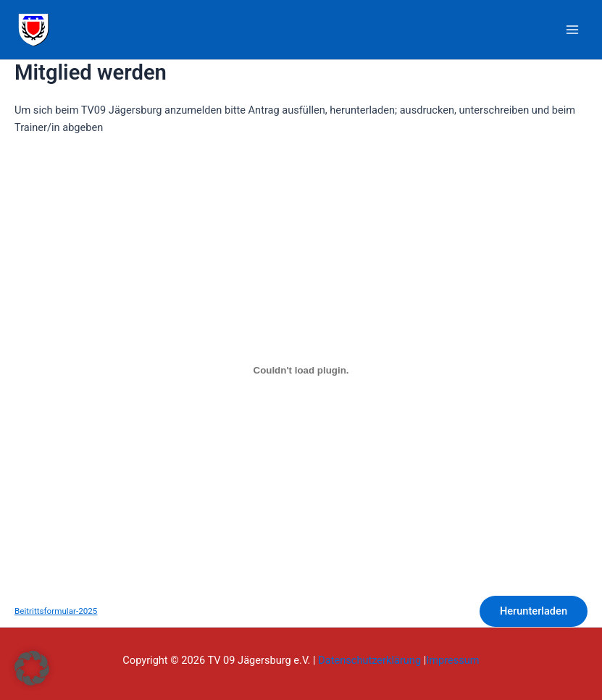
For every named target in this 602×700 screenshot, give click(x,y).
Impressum (452, 660)
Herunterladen (534, 611)
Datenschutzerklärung (369, 660)
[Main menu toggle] (572, 30)
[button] (32, 668)
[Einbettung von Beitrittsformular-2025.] (301, 371)
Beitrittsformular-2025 (56, 611)
